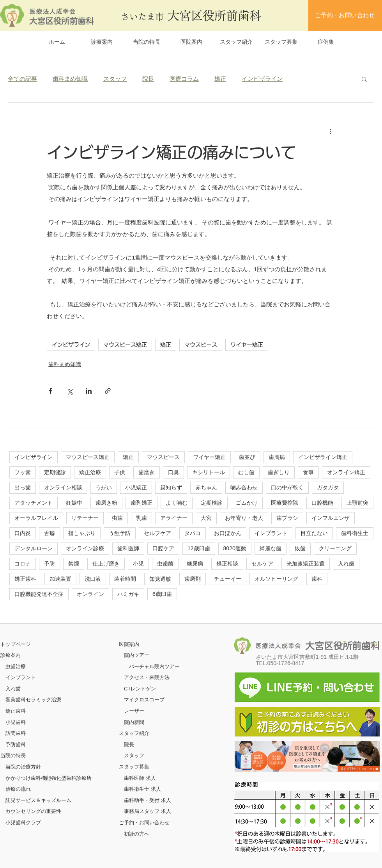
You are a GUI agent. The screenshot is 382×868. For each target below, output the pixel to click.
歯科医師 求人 (140, 778)
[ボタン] (307, 756)
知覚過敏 (160, 579)
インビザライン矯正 (323, 457)
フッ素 (23, 472)
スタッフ (115, 79)
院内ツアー (137, 655)
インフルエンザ (331, 518)
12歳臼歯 (199, 548)
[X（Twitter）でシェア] (70, 391)
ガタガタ (328, 487)
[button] (364, 79)
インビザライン (262, 79)
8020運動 (235, 548)
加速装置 (60, 579)
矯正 (220, 79)
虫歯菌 (165, 564)
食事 (308, 472)
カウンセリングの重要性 (33, 811)
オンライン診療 (85, 548)
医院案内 (129, 644)
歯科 (317, 579)
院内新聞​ (134, 722)
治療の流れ (18, 789)
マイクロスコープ (144, 700)
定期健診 (55, 472)
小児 (138, 564)
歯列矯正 (141, 503)
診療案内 (11, 655)
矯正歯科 (25, 579)
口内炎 (23, 533)
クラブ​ (33, 823)
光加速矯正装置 (306, 564)
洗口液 (93, 579)
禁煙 (74, 564)
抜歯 (300, 548)
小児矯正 (136, 487)
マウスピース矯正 (125, 345)
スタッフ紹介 (134, 733)
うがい (104, 487)
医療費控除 (285, 503)
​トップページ (16, 644)
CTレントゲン (140, 689)
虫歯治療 (16, 666)
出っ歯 (23, 487)
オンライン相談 (63, 487)
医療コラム (184, 79)
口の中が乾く (287, 487)
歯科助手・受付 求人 (148, 800)
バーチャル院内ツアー (154, 666)
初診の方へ (137, 834)
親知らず (171, 487)
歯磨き (147, 472)
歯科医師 (128, 548)
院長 (148, 79)
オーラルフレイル (36, 518)
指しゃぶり (82, 533)
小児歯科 (16, 722)
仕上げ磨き (106, 564)
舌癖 (50, 533)
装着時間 (125, 579)
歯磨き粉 (106, 503)
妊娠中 (74, 503)
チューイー (228, 579)
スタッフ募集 (134, 767)
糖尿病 (195, 564)
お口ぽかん (228, 533)
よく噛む (177, 503)
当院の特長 (13, 755)
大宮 (206, 518)
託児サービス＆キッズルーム (38, 800)
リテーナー (85, 518)
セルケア (262, 564)
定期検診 (212, 503)
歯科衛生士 (355, 533)
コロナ (23, 564)
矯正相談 (227, 564)
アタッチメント (34, 503)
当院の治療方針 (23, 767)
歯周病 (277, 457)
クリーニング (335, 548)
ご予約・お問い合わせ (144, 823)
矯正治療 (90, 472)
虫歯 (117, 518)
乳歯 (141, 518)
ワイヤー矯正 (247, 345)
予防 (50, 564)
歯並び (247, 457)
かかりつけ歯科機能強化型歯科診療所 (49, 778)
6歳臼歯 (162, 594)
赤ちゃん (206, 487)
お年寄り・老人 (244, 518)
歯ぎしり (279, 472)
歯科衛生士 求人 (142, 789)
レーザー (134, 711)
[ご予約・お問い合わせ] (345, 15)
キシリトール (209, 472)
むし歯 (246, 472)
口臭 (173, 472)
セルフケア (157, 533)
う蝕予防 (120, 533)
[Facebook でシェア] (50, 391)
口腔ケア (163, 548)
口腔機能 (322, 503)
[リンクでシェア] (108, 391)
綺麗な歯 (271, 548)
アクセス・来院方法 (147, 677)
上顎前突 (357, 503)
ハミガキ (128, 594)
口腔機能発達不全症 (39, 594)
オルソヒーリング (276, 579)
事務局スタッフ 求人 (148, 811)
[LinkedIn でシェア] (89, 391)
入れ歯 (346, 564)
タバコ (193, 533)
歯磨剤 (193, 579)
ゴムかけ (247, 503)
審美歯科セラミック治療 (33, 700)
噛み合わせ (244, 487)
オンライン (90, 594)
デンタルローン (34, 548)
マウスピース (201, 345)
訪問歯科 (16, 733)
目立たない (314, 533)
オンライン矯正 (346, 472)
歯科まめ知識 (70, 79)
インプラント (271, 533)
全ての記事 (22, 79)
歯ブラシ (287, 518)
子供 (120, 472)
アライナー (174, 518)
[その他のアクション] (331, 131)
